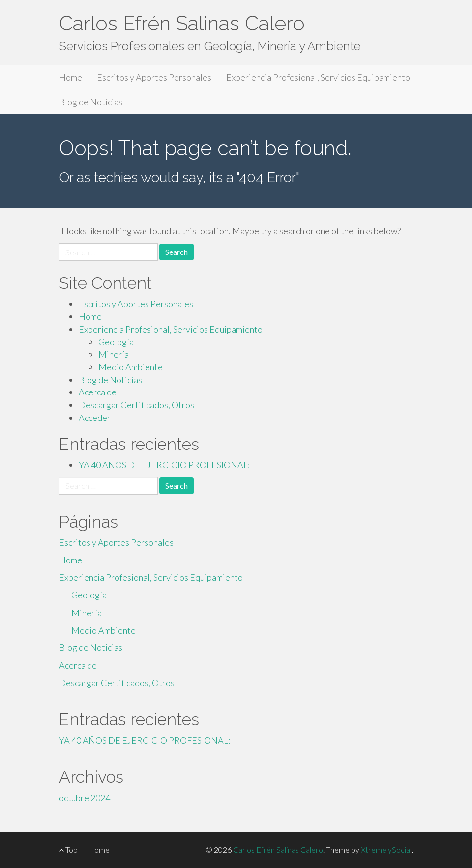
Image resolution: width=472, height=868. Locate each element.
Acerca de (98, 392)
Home (71, 77)
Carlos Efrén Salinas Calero (182, 23)
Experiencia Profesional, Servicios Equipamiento (318, 77)
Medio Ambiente (131, 367)
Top (68, 850)
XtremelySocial (386, 850)
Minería (114, 354)
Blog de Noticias (91, 102)
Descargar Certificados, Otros (136, 405)
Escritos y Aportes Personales (154, 77)
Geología (116, 342)
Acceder (95, 418)
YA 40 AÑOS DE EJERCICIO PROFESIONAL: (164, 465)
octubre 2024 (85, 798)
